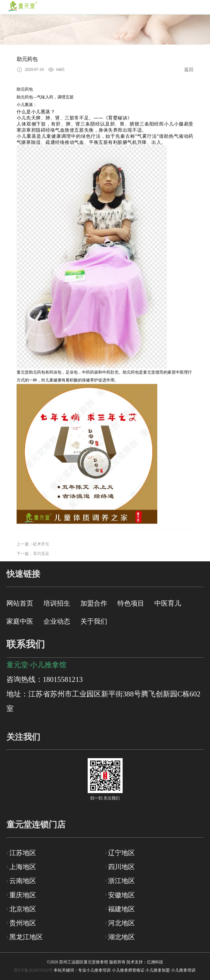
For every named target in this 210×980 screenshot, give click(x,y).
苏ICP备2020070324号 (33, 970)
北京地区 (23, 909)
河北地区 (121, 923)
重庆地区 (23, 895)
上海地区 (23, 867)
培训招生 (57, 603)
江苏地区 (23, 853)
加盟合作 (94, 603)
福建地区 (121, 909)
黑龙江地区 (26, 937)
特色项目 (131, 603)
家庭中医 (20, 621)
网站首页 (20, 603)
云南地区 (23, 881)
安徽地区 (121, 895)
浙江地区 (121, 881)
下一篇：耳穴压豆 (33, 560)
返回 (189, 70)
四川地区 (121, 867)
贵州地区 (23, 923)
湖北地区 (121, 937)
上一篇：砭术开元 (33, 550)
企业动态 (57, 621)
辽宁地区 (121, 853)
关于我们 (94, 621)
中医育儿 (168, 603)
